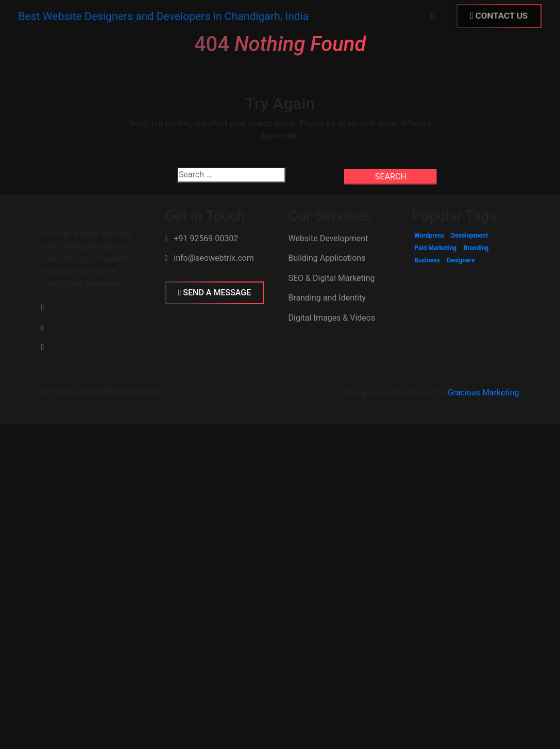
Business (427, 260)
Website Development (328, 238)
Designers (461, 260)
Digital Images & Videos (332, 318)
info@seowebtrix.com (209, 258)
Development (470, 236)
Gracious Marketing (483, 393)
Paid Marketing (435, 248)
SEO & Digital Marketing (332, 278)
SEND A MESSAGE (215, 293)
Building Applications (327, 258)
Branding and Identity (327, 298)
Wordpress (429, 236)
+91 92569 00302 (202, 238)
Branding (476, 248)
